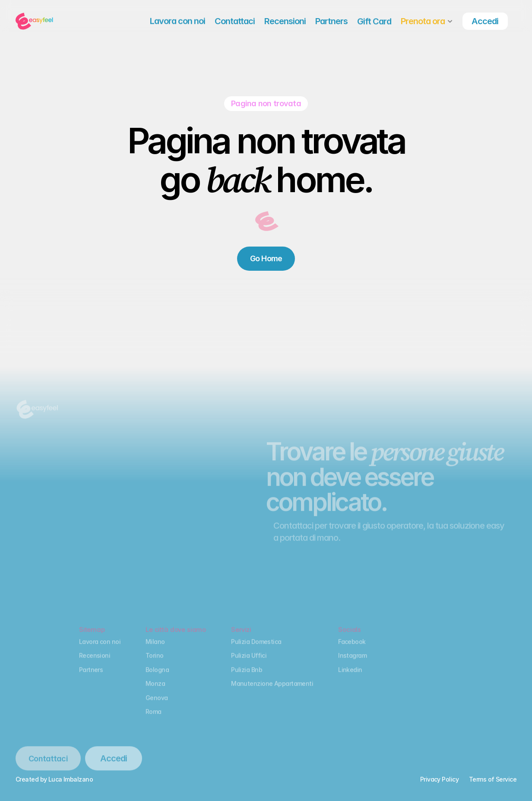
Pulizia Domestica (256, 649)
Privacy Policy (439, 779)
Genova (157, 705)
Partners (91, 677)
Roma (154, 719)
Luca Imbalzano (71, 779)
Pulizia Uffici (249, 663)
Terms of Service (493, 779)
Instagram (352, 663)
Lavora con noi (100, 649)
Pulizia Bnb (247, 677)
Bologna (157, 677)
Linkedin (350, 677)
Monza (155, 691)
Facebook (352, 649)
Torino (155, 663)
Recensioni (95, 663)
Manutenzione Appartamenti (272, 691)
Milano (155, 649)
